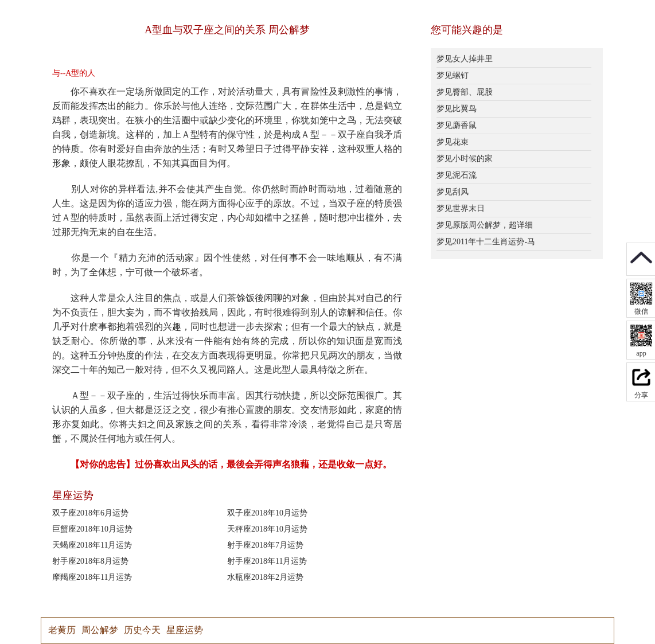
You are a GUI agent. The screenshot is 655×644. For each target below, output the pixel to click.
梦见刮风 (453, 192)
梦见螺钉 (453, 75)
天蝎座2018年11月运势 (92, 545)
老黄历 (62, 630)
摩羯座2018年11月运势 (92, 577)
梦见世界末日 (461, 208)
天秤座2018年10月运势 (267, 529)
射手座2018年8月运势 (90, 561)
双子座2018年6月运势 (90, 513)
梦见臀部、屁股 (465, 92)
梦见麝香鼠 (457, 125)
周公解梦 (100, 630)
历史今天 (142, 630)
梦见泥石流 (457, 175)
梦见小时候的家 (465, 159)
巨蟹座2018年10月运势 (92, 529)
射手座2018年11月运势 (267, 561)
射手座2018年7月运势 (265, 545)
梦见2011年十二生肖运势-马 (486, 242)
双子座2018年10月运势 (267, 513)
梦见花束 (453, 142)
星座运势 (185, 630)
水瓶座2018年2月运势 (265, 577)
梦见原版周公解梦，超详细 (485, 225)
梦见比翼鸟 (457, 109)
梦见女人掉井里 (465, 59)
